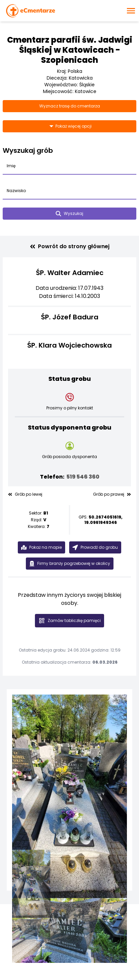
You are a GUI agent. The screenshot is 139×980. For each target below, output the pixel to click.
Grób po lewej (25, 494)
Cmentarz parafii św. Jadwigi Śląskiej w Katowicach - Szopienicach (70, 50)
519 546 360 (83, 477)
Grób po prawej (112, 494)
